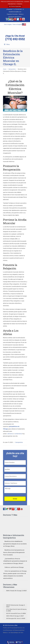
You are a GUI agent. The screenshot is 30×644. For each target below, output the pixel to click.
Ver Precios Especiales (15, 6)
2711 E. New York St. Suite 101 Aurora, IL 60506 (16, 610)
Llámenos (10, 434)
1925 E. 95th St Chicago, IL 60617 (15, 616)
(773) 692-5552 (18, 9)
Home (5, 69)
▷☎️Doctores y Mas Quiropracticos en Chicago (15, 28)
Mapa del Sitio (19, 633)
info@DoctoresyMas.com (15, 12)
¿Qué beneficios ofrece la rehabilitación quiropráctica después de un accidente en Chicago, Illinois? (15, 561)
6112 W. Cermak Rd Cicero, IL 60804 (16, 613)
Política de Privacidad (10, 628)
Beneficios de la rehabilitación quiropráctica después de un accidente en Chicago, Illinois (15, 544)
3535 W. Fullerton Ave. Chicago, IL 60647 (16, 606)
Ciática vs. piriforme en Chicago (14, 567)
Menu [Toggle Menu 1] (7, 44)
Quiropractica (12, 69)
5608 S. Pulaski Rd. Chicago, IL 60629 (16, 591)
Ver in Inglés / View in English (15, 24)
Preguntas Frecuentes (12, 14)
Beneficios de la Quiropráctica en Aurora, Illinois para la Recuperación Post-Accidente (14, 552)
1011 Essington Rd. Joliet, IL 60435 (16, 618)
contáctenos (18, 434)
